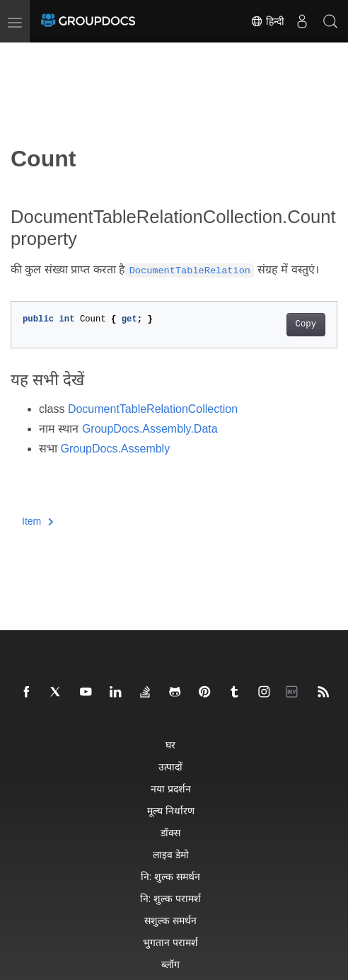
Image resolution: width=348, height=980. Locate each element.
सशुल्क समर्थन (170, 920)
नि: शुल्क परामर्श (170, 898)
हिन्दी (267, 21)
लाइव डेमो (171, 854)
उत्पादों (170, 767)
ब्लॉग (170, 964)
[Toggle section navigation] (23, 55)
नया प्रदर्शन (171, 788)
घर (170, 745)
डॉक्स (170, 832)
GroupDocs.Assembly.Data (150, 429)
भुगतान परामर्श (170, 942)
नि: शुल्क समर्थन (170, 876)
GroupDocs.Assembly (115, 449)
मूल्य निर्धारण (171, 810)
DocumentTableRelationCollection (153, 409)
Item (38, 521)
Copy (306, 324)
